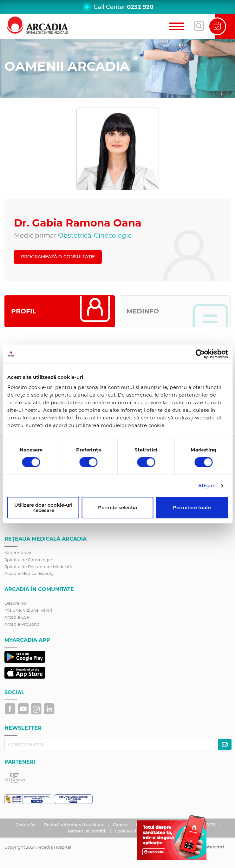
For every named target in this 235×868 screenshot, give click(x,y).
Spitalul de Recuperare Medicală (38, 567)
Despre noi (16, 603)
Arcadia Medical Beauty (29, 573)
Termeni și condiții (88, 831)
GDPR (209, 825)
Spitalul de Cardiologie (28, 560)
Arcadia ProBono (22, 624)
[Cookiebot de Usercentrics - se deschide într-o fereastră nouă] (200, 354)
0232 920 (140, 7)
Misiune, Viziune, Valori (28, 610)
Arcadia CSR (17, 617)
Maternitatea (18, 553)
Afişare (207, 486)
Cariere (121, 825)
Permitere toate (192, 507)
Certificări (26, 825)
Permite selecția (117, 507)
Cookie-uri (126, 831)
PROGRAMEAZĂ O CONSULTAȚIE (58, 257)
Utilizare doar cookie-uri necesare (43, 508)
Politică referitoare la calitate (75, 825)
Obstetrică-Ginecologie (95, 235)
